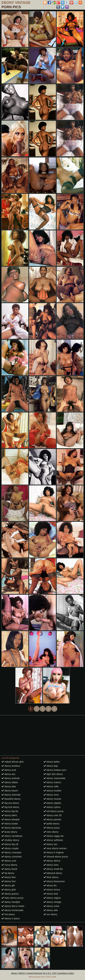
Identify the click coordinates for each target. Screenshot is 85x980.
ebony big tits (10, 811)
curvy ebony (9, 865)
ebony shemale (11, 795)
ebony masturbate (55, 778)
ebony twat (51, 894)
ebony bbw (9, 786)
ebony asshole (11, 778)
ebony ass (8, 774)
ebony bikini (9, 815)
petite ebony (52, 824)
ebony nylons (52, 807)
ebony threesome (54, 881)
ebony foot (8, 881)
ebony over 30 (53, 815)
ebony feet (8, 877)
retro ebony (51, 832)
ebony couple (10, 848)
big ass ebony (10, 803)
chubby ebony (10, 840)
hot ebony (8, 914)
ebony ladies (52, 762)
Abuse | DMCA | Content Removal (27, 973)
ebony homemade (12, 910)
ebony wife (51, 910)
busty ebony (9, 832)
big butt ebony (10, 807)
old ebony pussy (54, 811)
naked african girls (13, 762)
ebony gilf (8, 885)
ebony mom (51, 795)
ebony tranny (52, 890)
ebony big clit (10, 844)
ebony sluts (51, 865)
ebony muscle (52, 799)
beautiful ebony (11, 799)
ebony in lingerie (54, 852)
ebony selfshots (53, 840)
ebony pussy (52, 828)
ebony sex (50, 844)
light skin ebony (53, 774)
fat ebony (8, 873)
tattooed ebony (53, 873)
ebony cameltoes (12, 836)
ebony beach (10, 791)
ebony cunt (9, 861)
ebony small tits (53, 869)
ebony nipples (52, 803)
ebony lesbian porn (55, 770)
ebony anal (9, 770)
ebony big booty (11, 828)
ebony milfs (51, 786)
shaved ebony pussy (56, 857)
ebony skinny (52, 861)
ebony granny (10, 894)
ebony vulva (51, 906)
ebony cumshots (12, 857)
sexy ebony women (55, 848)
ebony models (52, 791)
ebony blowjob (11, 819)
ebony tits (50, 885)
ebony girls (9, 890)
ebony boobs (10, 824)
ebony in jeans (11, 918)
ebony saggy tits (54, 836)
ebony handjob (11, 902)
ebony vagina (52, 898)
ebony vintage (52, 902)
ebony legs (51, 766)
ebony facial (9, 869)
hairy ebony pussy (12, 898)
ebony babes (10, 782)
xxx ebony (50, 914)
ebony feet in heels (13, 906)
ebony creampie (11, 852)
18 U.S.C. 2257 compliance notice (58, 973)
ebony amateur (11, 766)
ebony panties (52, 819)
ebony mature (52, 782)
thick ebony (51, 877)
